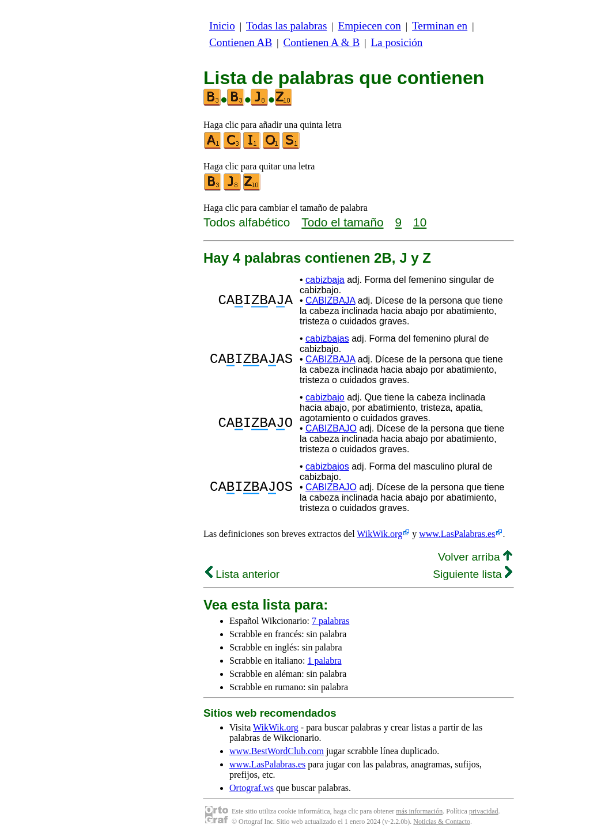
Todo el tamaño (342, 222)
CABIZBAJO (331, 428)
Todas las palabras (286, 26)
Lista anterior (242, 574)
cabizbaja (325, 280)
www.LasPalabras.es (457, 534)
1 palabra (325, 661)
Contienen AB (241, 42)
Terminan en (440, 26)
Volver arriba (475, 557)
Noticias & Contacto (442, 822)
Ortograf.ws (252, 788)
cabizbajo (325, 397)
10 (420, 222)
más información (419, 811)
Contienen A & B (321, 42)
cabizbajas (327, 338)
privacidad (484, 811)
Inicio (222, 26)
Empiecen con (370, 26)
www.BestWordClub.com (277, 751)
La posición (396, 42)
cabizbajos (327, 466)
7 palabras (330, 621)
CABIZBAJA (330, 300)
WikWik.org (379, 534)
